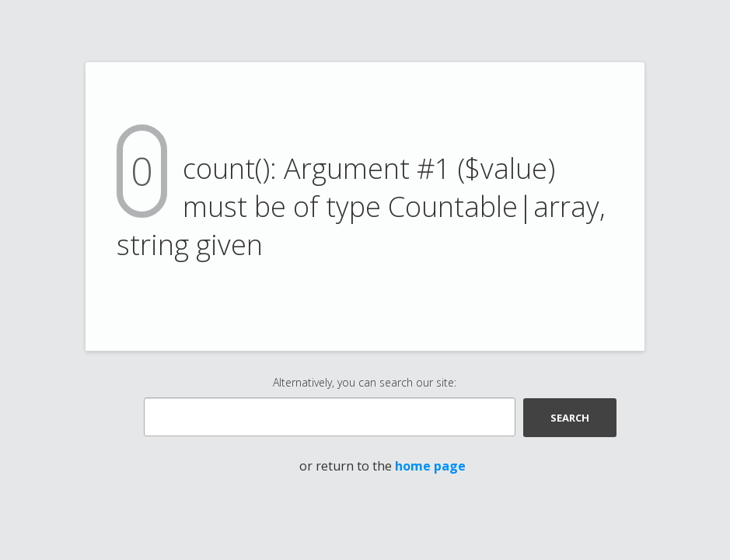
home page (430, 466)
